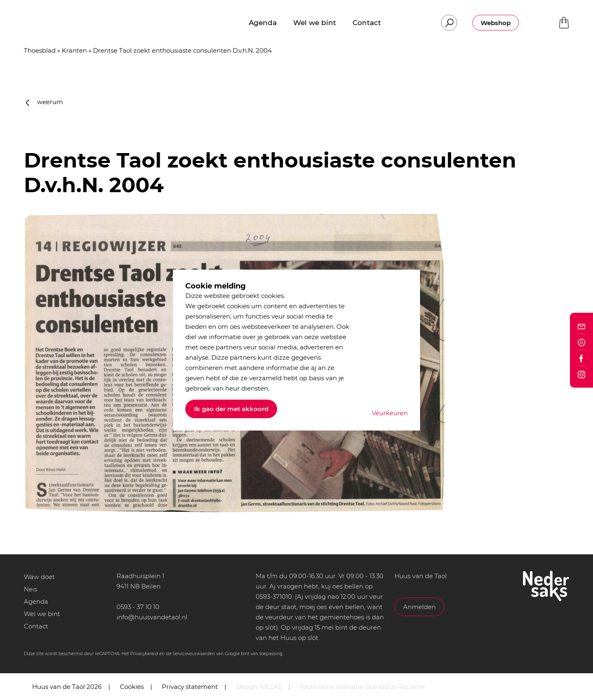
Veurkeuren (390, 413)
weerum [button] (44, 102)
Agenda (36, 601)
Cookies (132, 687)
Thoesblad (40, 50)
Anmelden (419, 607)
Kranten (74, 50)
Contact (36, 626)
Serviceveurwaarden (194, 654)
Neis (30, 589)
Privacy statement (190, 687)
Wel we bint (42, 614)
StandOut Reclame (396, 687)
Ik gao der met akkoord (231, 409)
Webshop (496, 23)
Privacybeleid (144, 654)
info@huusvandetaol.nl (152, 617)
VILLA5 (271, 687)
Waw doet (39, 577)
